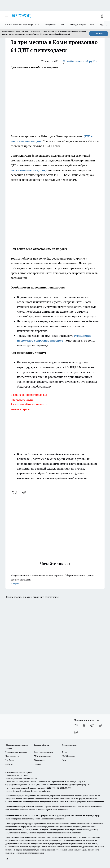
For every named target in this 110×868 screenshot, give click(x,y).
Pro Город (10, 760)
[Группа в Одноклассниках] (84, 725)
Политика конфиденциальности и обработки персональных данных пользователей (43, 833)
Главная (37, 764)
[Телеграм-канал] (92, 725)
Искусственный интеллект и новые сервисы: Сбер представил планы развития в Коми (55, 580)
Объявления (39, 760)
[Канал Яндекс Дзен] (100, 725)
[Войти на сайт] (102, 16)
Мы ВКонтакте (68, 756)
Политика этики (69, 745)
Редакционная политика (16, 752)
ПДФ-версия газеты (43, 756)
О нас (64, 752)
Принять (99, 34)
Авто (64, 760)
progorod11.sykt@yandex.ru (18, 791)
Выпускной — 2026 (55, 25)
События (9, 764)
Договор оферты (41, 745)
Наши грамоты (12, 756)
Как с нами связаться (43, 752)
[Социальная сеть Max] (76, 732)
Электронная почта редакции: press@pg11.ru (70, 785)
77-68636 (32, 816)
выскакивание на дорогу (29, 170)
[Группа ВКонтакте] (76, 725)
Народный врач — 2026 (82, 25)
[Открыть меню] (7, 16)
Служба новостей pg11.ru (81, 61)
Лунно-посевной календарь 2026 (22, 25)
